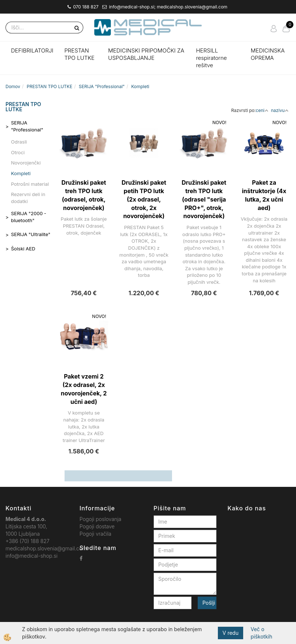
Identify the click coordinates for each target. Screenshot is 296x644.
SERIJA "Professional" (102, 86)
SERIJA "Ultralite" (31, 234)
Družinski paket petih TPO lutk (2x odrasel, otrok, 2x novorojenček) (144, 199)
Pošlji (209, 603)
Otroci (18, 152)
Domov (13, 86)
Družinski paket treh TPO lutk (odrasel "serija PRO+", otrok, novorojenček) (204, 199)
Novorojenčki (26, 163)
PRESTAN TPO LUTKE (79, 54)
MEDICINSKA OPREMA (268, 54)
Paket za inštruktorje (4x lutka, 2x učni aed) (264, 195)
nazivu (280, 110)
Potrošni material (30, 184)
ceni (262, 110)
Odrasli (19, 142)
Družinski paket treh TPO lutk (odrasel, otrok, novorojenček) (84, 195)
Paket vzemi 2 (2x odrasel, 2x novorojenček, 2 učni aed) (84, 389)
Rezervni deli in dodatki (28, 198)
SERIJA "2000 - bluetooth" (29, 217)
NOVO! (219, 122)
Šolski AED (23, 249)
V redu (231, 633)
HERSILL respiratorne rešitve (211, 58)
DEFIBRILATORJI (32, 50)
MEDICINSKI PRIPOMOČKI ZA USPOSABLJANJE (146, 54)
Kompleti (140, 86)
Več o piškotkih (261, 633)
